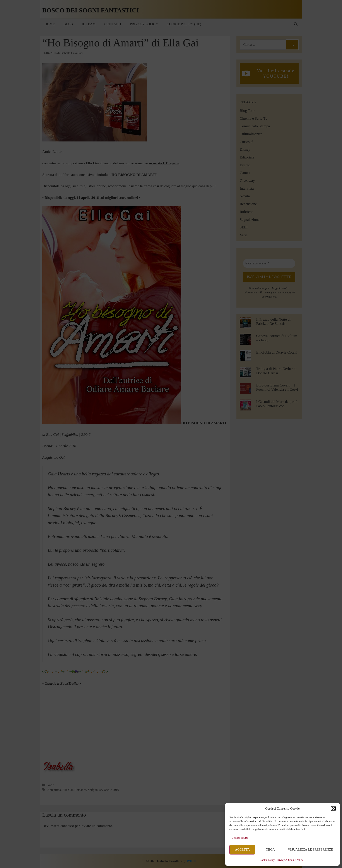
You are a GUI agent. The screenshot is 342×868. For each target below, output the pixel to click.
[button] (333, 808)
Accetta (242, 849)
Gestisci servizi (240, 838)
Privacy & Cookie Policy (290, 860)
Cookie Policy (267, 860)
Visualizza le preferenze (311, 849)
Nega (270, 849)
